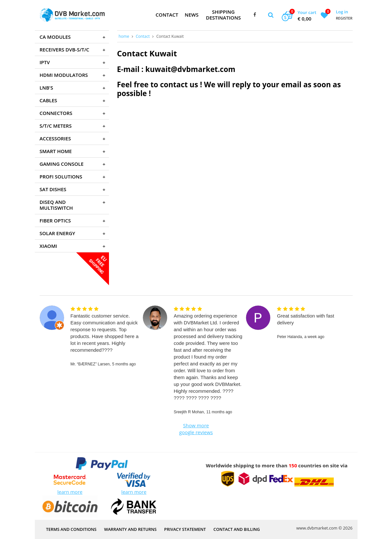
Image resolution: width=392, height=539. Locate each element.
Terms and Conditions (71, 529)
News (192, 15)
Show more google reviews (196, 429)
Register (344, 18)
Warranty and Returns (130, 529)
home (124, 36)
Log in (342, 12)
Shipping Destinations (223, 15)
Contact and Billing (237, 529)
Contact (167, 15)
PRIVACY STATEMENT (185, 529)
